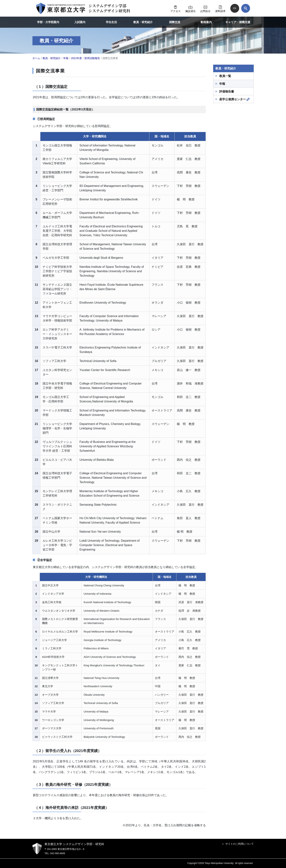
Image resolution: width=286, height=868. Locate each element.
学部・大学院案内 (48, 22)
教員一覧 (225, 76)
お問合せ (205, 8)
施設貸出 (190, 8)
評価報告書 (227, 92)
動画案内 (206, 22)
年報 (222, 84)
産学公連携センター (234, 99)
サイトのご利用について (240, 844)
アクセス (176, 8)
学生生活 (111, 22)
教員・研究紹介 (143, 22)
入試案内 (80, 22)
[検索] (246, 8)
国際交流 (175, 22)
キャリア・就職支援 (238, 22)
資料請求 (220, 8)
